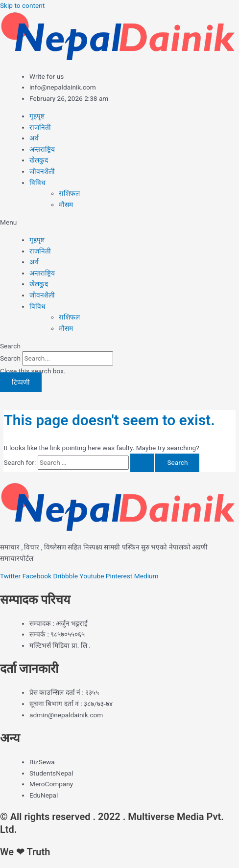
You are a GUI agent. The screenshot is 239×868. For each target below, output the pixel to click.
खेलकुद (39, 160)
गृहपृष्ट (37, 116)
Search (10, 358)
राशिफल (69, 193)
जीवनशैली (42, 171)
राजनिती (40, 127)
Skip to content (22, 5)
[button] (119, 222)
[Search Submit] (142, 463)
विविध (37, 183)
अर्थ (34, 138)
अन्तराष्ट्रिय (42, 149)
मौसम (66, 205)
